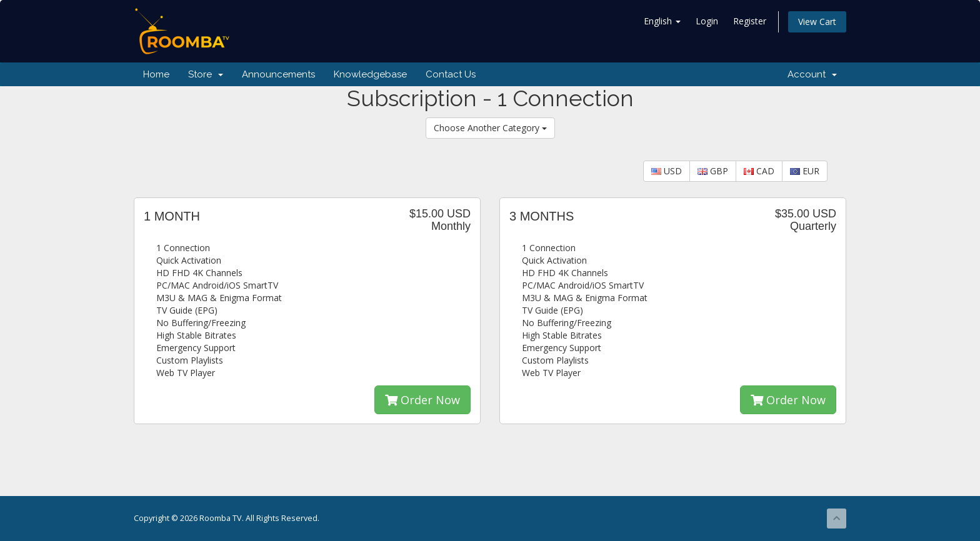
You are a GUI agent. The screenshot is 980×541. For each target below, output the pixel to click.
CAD (759, 171)
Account (812, 74)
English (662, 21)
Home (156, 74)
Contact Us (451, 74)
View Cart (817, 22)
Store (206, 74)
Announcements (278, 74)
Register (750, 21)
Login (707, 21)
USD (667, 171)
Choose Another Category (490, 128)
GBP (713, 171)
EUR (805, 171)
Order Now (422, 400)
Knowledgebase (370, 74)
